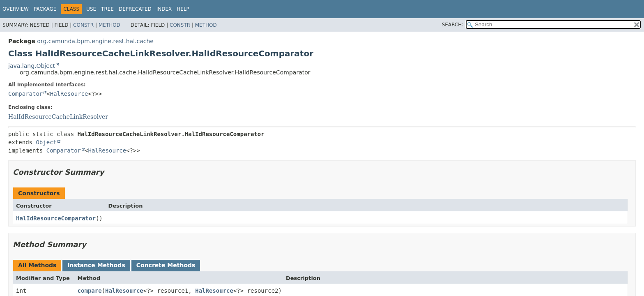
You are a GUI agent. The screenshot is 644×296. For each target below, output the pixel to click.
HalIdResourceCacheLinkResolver (58, 117)
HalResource (69, 94)
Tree (107, 9)
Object (46, 142)
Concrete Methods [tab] (166, 265)
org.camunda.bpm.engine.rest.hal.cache (95, 41)
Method (109, 25)
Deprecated (135, 9)
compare (90, 291)
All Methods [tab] (37, 265)
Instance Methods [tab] (96, 265)
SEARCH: (453, 25)
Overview (16, 9)
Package (45, 9)
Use (91, 9)
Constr (83, 25)
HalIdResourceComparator (56, 218)
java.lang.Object (32, 66)
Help (183, 9)
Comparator (25, 94)
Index (164, 9)
